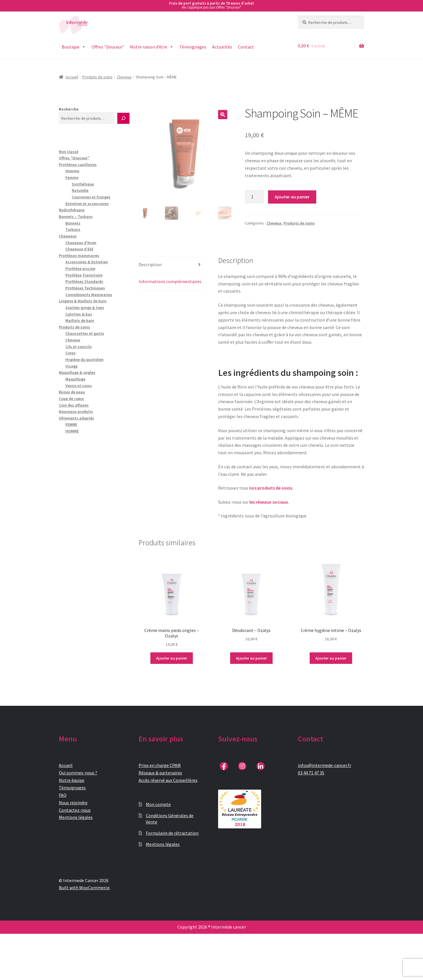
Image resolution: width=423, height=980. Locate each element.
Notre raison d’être (152, 47)
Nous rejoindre (73, 803)
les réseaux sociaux (269, 502)
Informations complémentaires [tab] (170, 281)
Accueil (72, 77)
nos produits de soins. (271, 488)
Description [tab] (150, 264)
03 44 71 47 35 (311, 773)
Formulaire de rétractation (172, 833)
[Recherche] (123, 118)
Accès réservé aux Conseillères (168, 780)
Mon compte (158, 804)
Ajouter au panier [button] (172, 658)
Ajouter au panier (292, 197)
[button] (223, 115)
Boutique (74, 47)
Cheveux (124, 77)
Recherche (69, 109)
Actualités (222, 47)
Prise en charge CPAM (160, 765)
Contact (246, 47)
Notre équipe (72, 780)
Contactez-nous (75, 810)
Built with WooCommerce (84, 888)
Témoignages (193, 47)
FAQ (63, 795)
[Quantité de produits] (255, 197)
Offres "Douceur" (108, 47)
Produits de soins (97, 77)
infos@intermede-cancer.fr (325, 765)
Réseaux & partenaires (160, 773)
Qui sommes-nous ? (78, 773)
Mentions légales (76, 817)
